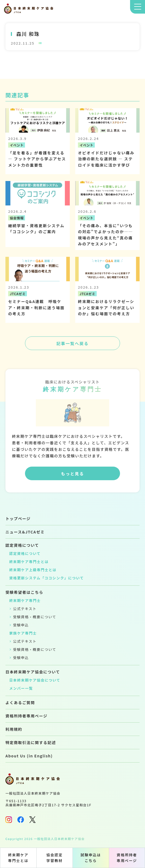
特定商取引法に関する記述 (31, 742)
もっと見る (72, 474)
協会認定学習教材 (55, 858)
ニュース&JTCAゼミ (25, 532)
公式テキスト (25, 609)
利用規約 (14, 729)
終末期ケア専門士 (25, 600)
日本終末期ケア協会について (33, 672)
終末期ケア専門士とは (18, 858)
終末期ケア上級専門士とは (33, 570)
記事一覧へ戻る (72, 343)
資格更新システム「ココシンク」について (47, 578)
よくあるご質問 (20, 702)
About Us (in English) (29, 756)
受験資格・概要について (35, 617)
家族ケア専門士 (23, 633)
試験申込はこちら (91, 858)
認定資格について (22, 545)
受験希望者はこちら (24, 592)
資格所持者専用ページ (127, 858)
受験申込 (21, 625)
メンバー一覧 (21, 688)
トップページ (18, 519)
